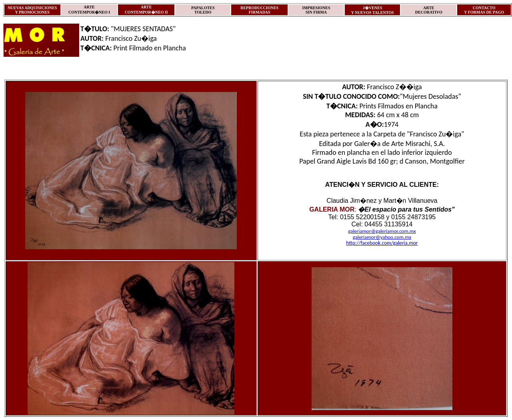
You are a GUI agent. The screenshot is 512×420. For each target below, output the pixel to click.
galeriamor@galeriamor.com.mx (382, 231)
